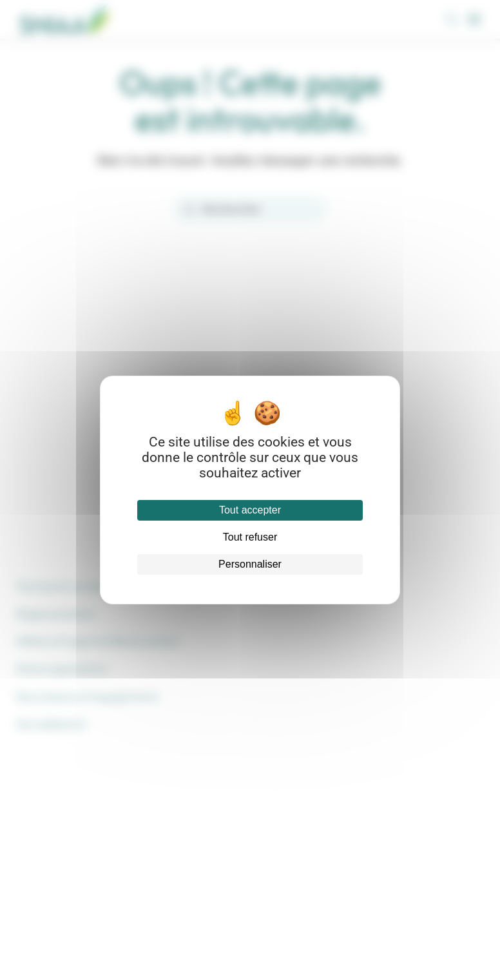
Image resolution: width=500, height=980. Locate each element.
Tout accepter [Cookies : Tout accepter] (250, 510)
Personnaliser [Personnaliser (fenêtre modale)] (250, 564)
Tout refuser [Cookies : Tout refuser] (250, 537)
